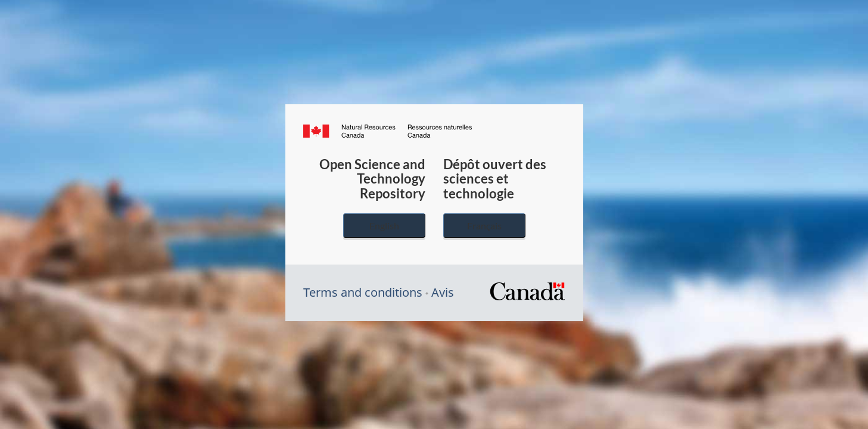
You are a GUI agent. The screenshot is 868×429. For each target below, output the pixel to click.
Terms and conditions (363, 292)
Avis (443, 292)
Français (484, 226)
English (384, 226)
